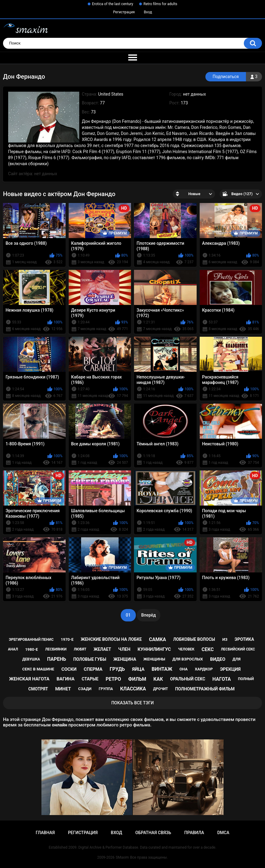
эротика (244, 639)
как (158, 679)
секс (208, 649)
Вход (148, 12)
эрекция (230, 669)
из (225, 639)
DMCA (223, 833)
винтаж (162, 669)
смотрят (38, 689)
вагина (65, 679)
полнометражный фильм (205, 689)
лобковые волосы (194, 639)
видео (218, 659)
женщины (154, 659)
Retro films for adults (160, 4)
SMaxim (122, 857)
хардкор (204, 669)
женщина (125, 659)
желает (102, 649)
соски (69, 669)
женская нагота (29, 679)
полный (246, 679)
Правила (194, 833)
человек (186, 649)
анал (13, 649)
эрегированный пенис (31, 640)
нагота (222, 679)
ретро (113, 679)
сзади (85, 689)
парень (57, 659)
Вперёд (149, 615)
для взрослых (188, 659)
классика (133, 689)
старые (90, 679)
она (183, 669)
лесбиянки (56, 649)
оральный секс (188, 679)
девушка (31, 659)
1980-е (31, 649)
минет (63, 689)
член (124, 649)
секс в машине (38, 669)
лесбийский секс (238, 649)
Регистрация (124, 12)
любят (80, 649)
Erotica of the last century (113, 4)
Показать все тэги (132, 703)
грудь (117, 669)
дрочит (160, 689)
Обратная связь (153, 833)
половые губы (90, 659)
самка (157, 639)
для (236, 659)
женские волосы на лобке (111, 639)
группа (106, 689)
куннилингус (154, 649)
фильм (137, 679)
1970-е (67, 639)
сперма (93, 669)
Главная (45, 833)
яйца (138, 669)
